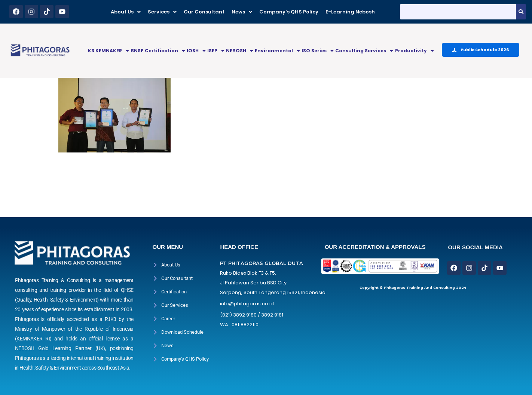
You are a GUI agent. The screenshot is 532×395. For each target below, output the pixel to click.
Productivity (415, 51)
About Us (126, 12)
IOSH (196, 51)
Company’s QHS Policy (289, 12)
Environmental (277, 51)
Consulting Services (364, 51)
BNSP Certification (158, 51)
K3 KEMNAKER (108, 51)
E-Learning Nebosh (350, 12)
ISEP (216, 51)
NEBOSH (240, 51)
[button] (126, 12)
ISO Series (318, 51)
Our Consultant (204, 12)
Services (162, 12)
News (242, 12)
